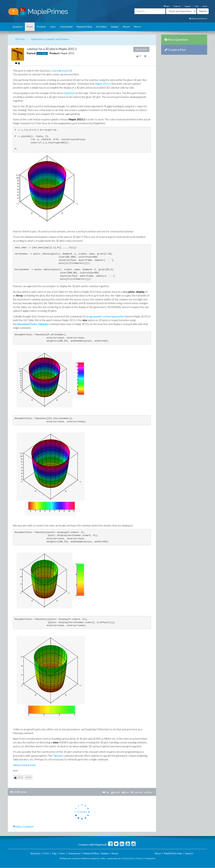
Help (197, 6)
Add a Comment (23, 827)
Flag (106, 792)
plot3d (18, 778)
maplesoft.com (114, 858)
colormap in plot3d (62, 71)
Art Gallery (102, 27)
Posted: (31, 53)
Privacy (139, 858)
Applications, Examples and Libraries (50, 39)
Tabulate (58, 756)
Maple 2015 (67, 53)
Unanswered (66, 27)
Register (177, 6)
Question (69, 93)
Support (188, 6)
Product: (55, 53)
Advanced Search (198, 18)
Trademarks (150, 858)
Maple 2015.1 (103, 84)
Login (167, 6)
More (137, 27)
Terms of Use (128, 858)
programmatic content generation (106, 316)
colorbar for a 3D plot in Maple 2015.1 (52, 49)
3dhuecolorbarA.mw (24, 765)
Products (41, 27)
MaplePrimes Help (173, 853)
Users (53, 27)
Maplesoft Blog (84, 27)
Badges (115, 27)
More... (149, 792)
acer (39, 53)
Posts (30, 27)
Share (125, 792)
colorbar (29, 777)
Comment (137, 792)
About (205, 6)
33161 (44, 53)
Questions (18, 27)
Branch (115, 792)
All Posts (20, 39)
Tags (54, 853)
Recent (126, 27)
